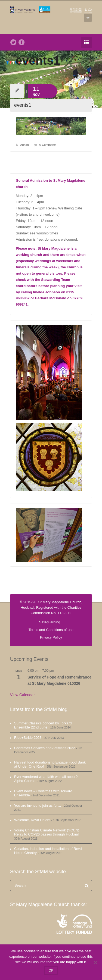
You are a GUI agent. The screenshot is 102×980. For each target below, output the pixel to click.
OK (51, 970)
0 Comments (48, 145)
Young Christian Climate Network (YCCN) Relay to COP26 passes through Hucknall (47, 832)
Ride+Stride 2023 (28, 738)
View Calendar (22, 695)
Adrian (24, 145)
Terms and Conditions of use (51, 630)
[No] (95, 962)
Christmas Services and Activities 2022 (45, 748)
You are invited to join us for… (38, 805)
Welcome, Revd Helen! (32, 820)
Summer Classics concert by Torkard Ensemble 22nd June (43, 725)
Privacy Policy (51, 637)
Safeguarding (50, 622)
